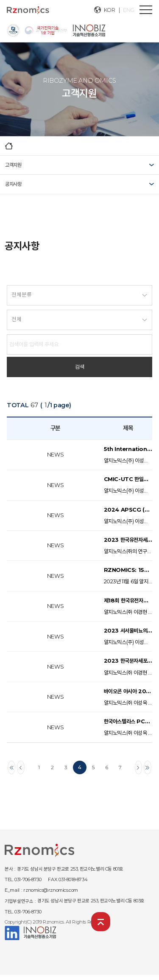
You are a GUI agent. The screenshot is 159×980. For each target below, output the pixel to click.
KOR (110, 10)
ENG (129, 10)
